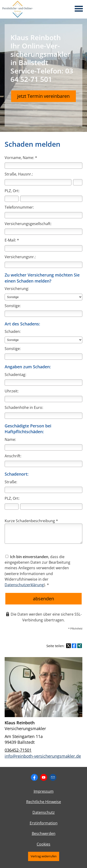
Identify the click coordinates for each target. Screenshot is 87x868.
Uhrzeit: (12, 391)
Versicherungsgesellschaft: (28, 224)
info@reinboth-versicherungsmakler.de (43, 756)
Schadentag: (15, 375)
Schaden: (13, 331)
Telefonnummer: (19, 207)
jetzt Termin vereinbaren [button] (43, 96)
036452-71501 (18, 750)
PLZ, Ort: (12, 191)
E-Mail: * (12, 240)
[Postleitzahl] (12, 199)
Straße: (11, 482)
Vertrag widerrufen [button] (44, 856)
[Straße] (38, 182)
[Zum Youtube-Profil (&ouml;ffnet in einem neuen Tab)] (44, 777)
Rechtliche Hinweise (44, 802)
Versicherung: (17, 289)
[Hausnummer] (78, 182)
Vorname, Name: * (21, 158)
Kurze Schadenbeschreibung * (31, 521)
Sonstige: (13, 306)
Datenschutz (44, 812)
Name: (10, 439)
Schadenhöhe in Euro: (24, 407)
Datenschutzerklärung (24, 585)
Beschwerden (44, 833)
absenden (43, 599)
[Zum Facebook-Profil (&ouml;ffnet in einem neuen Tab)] (34, 777)
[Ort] (51, 199)
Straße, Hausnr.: (19, 174)
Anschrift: (13, 456)
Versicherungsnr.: (20, 257)
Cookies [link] (43, 844)
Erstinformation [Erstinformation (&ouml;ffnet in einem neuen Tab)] (44, 823)
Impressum (44, 791)
